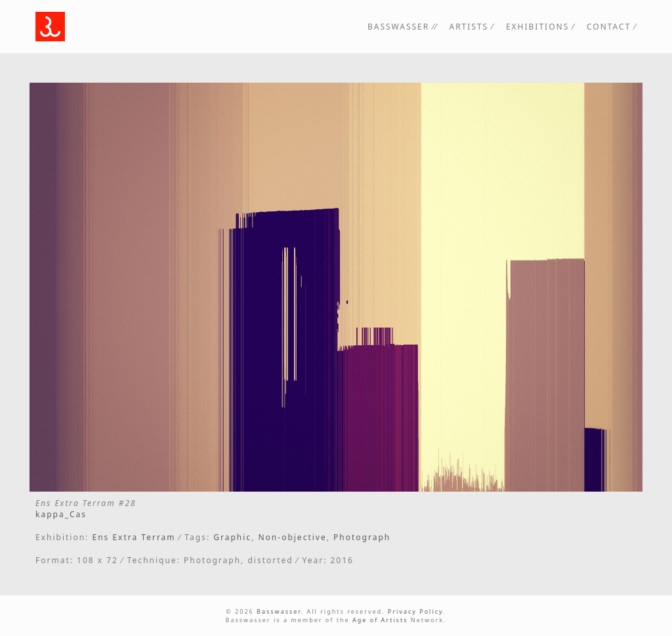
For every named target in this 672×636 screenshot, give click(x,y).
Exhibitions (537, 27)
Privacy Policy (415, 611)
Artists (469, 27)
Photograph (362, 537)
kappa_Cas (61, 514)
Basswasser (398, 27)
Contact (609, 27)
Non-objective (292, 537)
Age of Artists (380, 620)
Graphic (232, 537)
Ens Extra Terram (134, 537)
